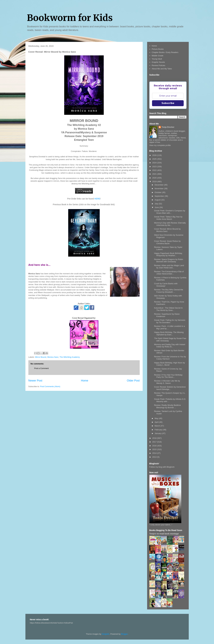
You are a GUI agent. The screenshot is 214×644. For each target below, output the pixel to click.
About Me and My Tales (162, 69)
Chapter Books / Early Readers (165, 52)
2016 (155, 446)
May (157, 418)
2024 (155, 163)
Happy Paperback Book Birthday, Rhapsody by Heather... (168, 254)
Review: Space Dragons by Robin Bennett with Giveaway (169, 261)
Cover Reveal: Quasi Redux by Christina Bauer (167, 242)
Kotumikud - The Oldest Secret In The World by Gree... (168, 309)
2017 (155, 442)
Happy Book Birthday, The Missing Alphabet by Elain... (169, 333)
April (157, 422)
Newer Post (35, 381)
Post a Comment (42, 368)
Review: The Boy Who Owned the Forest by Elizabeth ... (169, 291)
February (159, 430)
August (158, 200)
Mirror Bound (41, 357)
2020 (155, 178)
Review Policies (158, 65)
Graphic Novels (158, 62)
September (160, 196)
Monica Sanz (53, 357)
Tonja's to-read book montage (164, 534)
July (157, 204)
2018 (155, 438)
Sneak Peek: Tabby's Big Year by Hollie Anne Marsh (168, 218)
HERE (97, 199)
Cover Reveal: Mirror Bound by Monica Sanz (167, 230)
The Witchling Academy (70, 357)
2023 (155, 167)
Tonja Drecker (168, 127)
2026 (155, 155)
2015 (155, 449)
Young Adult (157, 59)
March (158, 426)
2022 (155, 170)
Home (85, 381)
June (157, 207)
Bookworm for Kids (70, 18)
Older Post (133, 381)
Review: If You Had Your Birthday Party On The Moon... (168, 376)
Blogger (124, 634)
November (159, 189)
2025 (155, 159)
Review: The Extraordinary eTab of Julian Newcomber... (169, 273)
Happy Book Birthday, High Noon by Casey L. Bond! (169, 364)
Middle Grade (158, 56)
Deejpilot (106, 634)
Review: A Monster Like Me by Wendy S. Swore (167, 382)
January (158, 433)
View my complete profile (160, 145)
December (159, 185)
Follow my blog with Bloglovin (162, 467)
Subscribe (168, 103)
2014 (155, 453)
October (158, 192)
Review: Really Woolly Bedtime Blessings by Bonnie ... (167, 406)
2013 (155, 457)
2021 (155, 174)
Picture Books (158, 49)
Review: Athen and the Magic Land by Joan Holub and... (169, 267)
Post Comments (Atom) (50, 386)
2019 (155, 182)
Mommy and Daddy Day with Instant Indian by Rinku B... (170, 346)
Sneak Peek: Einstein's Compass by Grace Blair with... (170, 212)
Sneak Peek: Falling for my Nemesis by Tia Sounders (170, 321)
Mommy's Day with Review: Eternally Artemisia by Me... (170, 224)
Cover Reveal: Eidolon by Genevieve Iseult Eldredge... (170, 388)
